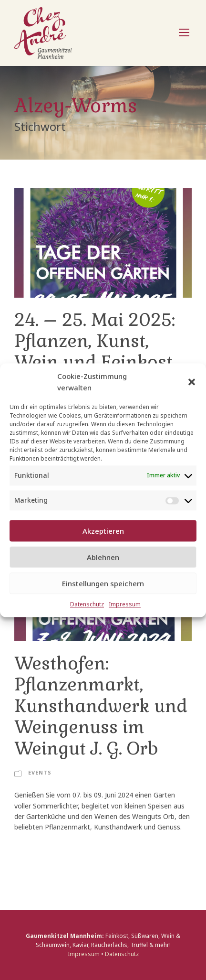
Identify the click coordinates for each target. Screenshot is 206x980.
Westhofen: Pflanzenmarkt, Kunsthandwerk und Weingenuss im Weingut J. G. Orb (101, 706)
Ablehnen (103, 557)
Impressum (125, 605)
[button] (192, 382)
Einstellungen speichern (103, 583)
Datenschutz (87, 605)
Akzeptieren (103, 531)
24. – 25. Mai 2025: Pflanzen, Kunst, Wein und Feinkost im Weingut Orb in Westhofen (95, 362)
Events (40, 772)
